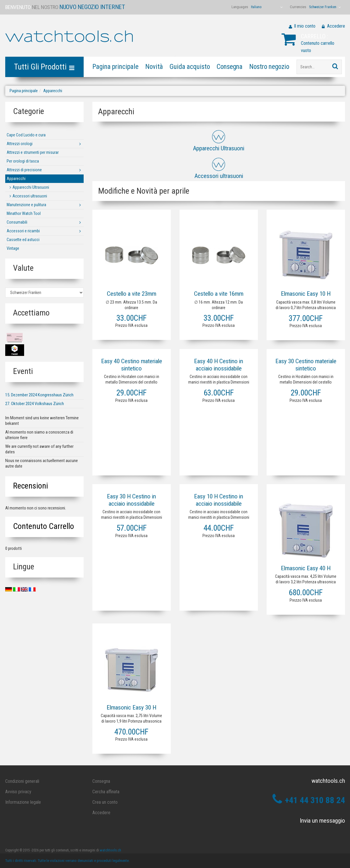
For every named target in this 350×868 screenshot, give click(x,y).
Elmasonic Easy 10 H (306, 294)
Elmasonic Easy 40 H (306, 568)
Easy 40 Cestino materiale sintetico (132, 365)
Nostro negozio (269, 67)
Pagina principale (115, 67)
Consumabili (17, 222)
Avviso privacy (18, 792)
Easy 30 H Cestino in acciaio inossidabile (131, 500)
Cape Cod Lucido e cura (26, 135)
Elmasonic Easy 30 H (131, 707)
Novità (154, 67)
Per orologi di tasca (23, 161)
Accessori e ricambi (23, 231)
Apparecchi (53, 91)
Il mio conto (305, 26)
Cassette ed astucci (23, 240)
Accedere (336, 26)
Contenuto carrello (44, 526)
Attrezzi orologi (20, 144)
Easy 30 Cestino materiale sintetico (306, 365)
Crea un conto (105, 802)
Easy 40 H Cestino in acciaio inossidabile (219, 365)
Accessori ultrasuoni (30, 196)
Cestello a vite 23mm (132, 294)
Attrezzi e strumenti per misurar (33, 152)
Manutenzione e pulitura (26, 205)
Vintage (13, 248)
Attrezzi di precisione (24, 170)
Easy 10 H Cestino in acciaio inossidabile (219, 500)
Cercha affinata (106, 792)
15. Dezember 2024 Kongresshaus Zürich (39, 395)
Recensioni (30, 486)
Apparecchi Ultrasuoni (31, 187)
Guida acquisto (190, 67)
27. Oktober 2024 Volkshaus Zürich (35, 404)
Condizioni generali (22, 781)
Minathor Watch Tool (24, 213)
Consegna (230, 67)
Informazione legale (23, 802)
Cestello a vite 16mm (219, 294)
